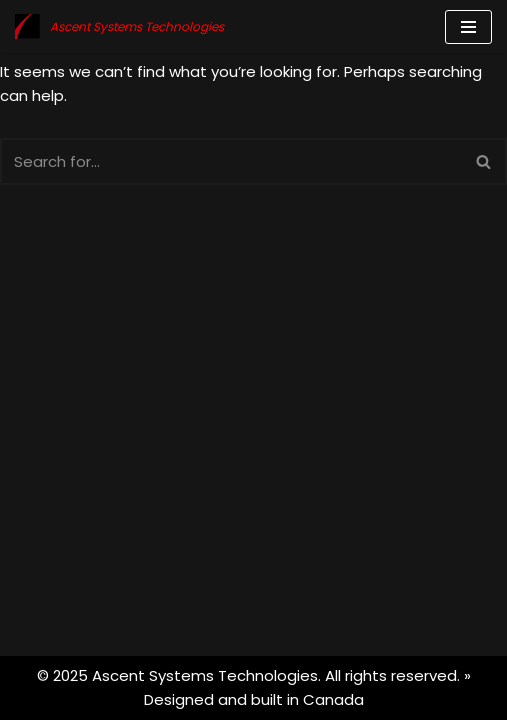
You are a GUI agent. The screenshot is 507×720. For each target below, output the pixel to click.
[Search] (231, 161)
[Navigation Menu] (468, 27)
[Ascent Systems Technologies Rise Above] (119, 26)
